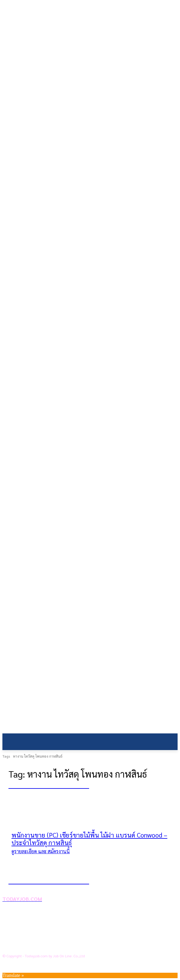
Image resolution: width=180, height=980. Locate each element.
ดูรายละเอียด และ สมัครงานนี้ (41, 851)
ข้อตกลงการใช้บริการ (35, 936)
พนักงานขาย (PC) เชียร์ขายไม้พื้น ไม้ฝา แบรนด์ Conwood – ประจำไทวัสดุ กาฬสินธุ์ (89, 839)
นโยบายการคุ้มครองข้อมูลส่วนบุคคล (50, 927)
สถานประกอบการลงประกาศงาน (46, 946)
